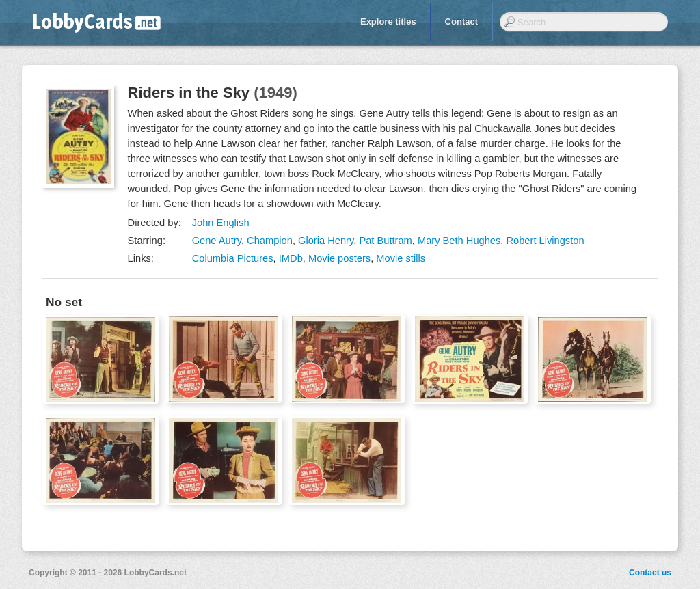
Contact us (650, 573)
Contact (461, 22)
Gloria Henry (326, 241)
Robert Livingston (545, 241)
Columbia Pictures (233, 258)
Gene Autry (217, 241)
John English (221, 223)
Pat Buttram (385, 241)
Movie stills (401, 258)
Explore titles (388, 22)
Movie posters (339, 258)
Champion (270, 241)
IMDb (291, 258)
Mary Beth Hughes (459, 241)
